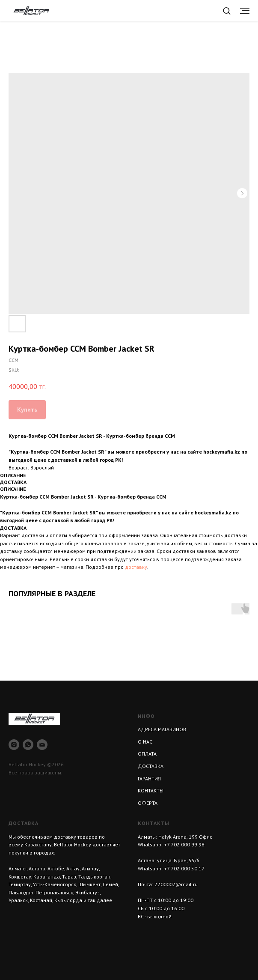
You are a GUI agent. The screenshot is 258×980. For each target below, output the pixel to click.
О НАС (145, 742)
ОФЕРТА (148, 803)
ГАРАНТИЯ (149, 778)
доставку (136, 567)
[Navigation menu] (245, 11)
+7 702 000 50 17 (184, 868)
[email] (42, 745)
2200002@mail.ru (176, 884)
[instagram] (14, 745)
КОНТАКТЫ (151, 790)
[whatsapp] (28, 745)
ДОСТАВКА (151, 766)
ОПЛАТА (147, 754)
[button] (227, 10)
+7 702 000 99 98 (184, 844)
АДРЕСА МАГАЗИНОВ (162, 729)
